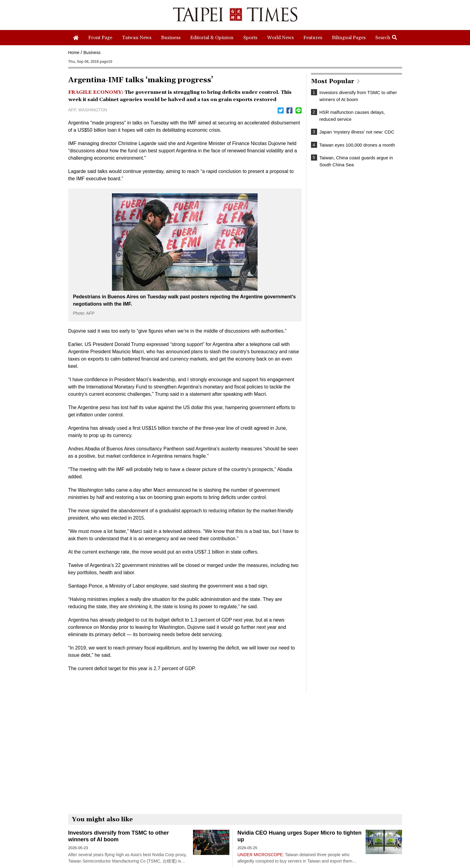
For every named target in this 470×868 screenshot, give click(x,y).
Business (92, 53)
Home (74, 53)
